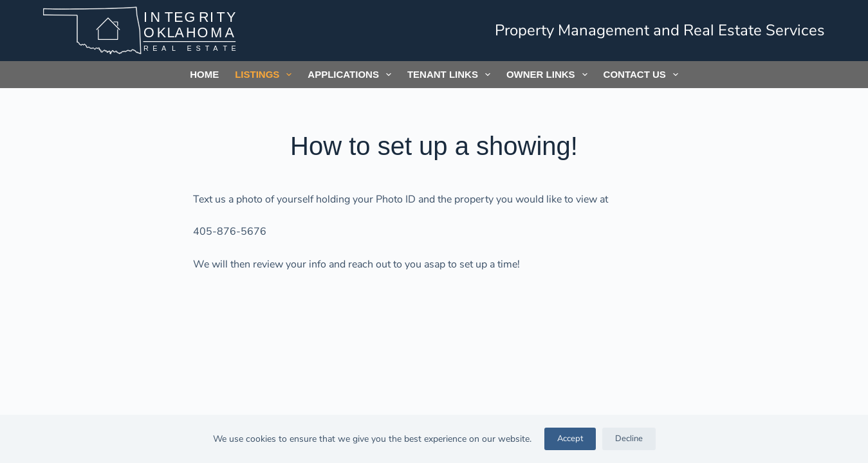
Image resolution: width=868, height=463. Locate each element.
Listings (266, 75)
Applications (352, 75)
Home (204, 74)
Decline (629, 439)
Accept (570, 439)
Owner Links (549, 75)
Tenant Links (451, 75)
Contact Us (643, 75)
